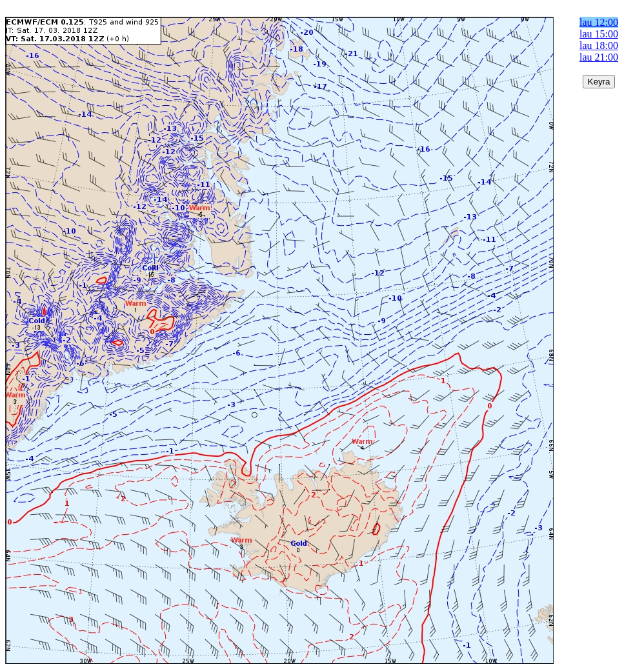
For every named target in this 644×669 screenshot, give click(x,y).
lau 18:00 (599, 45)
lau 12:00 (599, 22)
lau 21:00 (599, 57)
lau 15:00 (599, 34)
